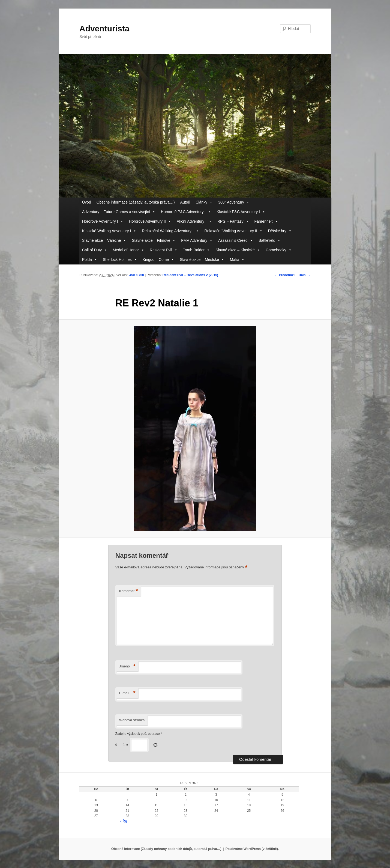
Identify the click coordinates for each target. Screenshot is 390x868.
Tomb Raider (196, 250)
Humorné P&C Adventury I (186, 212)
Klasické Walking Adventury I (109, 231)
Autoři (185, 202)
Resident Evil (164, 250)
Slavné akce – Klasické (238, 250)
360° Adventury (234, 202)
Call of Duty (95, 250)
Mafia (237, 260)
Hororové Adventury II (150, 221)
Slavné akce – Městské (202, 260)
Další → (305, 275)
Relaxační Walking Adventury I (170, 231)
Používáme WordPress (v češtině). (252, 849)
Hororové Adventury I (103, 221)
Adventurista (104, 29)
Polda (90, 260)
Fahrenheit (266, 221)
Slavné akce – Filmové (154, 241)
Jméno (127, 666)
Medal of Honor (128, 250)
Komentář (129, 591)
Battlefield (270, 241)
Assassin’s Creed (236, 241)
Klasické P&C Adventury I (241, 212)
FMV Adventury (197, 241)
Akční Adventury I (194, 221)
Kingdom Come (159, 260)
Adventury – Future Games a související (119, 212)
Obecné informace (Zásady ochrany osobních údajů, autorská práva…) (166, 849)
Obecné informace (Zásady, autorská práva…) (136, 202)
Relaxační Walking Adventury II (234, 231)
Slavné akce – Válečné (104, 241)
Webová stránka (132, 720)
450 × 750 (137, 275)
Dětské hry (280, 231)
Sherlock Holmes (120, 260)
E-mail (127, 693)
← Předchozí (285, 275)
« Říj (123, 821)
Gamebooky (279, 250)
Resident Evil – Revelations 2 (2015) (190, 275)
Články (204, 202)
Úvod (87, 202)
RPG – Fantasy (233, 221)
